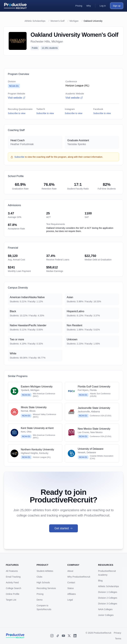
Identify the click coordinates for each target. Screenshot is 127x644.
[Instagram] (52, 636)
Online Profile (13, 594)
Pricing (40, 594)
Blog (100, 581)
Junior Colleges (106, 615)
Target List (11, 600)
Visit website (17, 98)
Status (71, 588)
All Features (12, 571)
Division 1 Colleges (108, 592)
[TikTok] (58, 636)
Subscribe (19, 157)
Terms (118, 639)
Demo (40, 600)
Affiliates (72, 594)
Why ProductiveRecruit (79, 577)
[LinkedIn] (75, 636)
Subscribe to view (17, 113)
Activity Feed (12, 582)
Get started (63, 528)
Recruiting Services (46, 588)
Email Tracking (13, 577)
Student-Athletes (45, 571)
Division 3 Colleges (108, 604)
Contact (71, 582)
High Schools (43, 582)
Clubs (40, 577)
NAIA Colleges (105, 609)
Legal (70, 600)
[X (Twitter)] (69, 636)
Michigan (74, 21)
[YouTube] (63, 636)
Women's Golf (57, 21)
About (70, 571)
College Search (14, 588)
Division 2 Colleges (108, 598)
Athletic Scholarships (35, 21)
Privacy (118, 633)
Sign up (117, 6)
